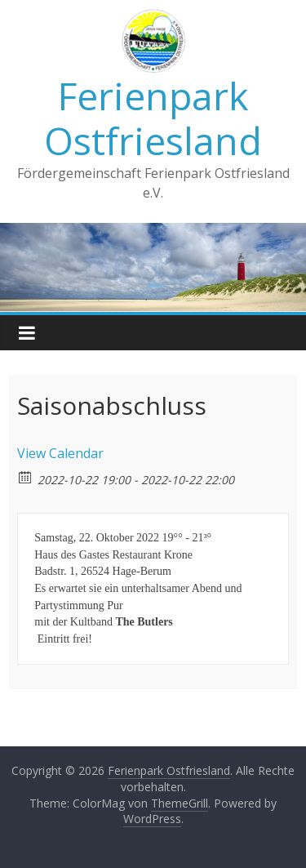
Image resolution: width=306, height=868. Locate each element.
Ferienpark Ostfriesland (153, 118)
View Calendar (60, 453)
